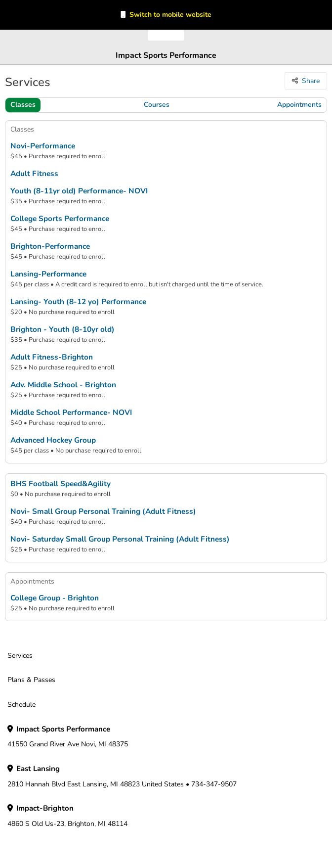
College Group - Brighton (55, 598)
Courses (157, 105)
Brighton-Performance (50, 246)
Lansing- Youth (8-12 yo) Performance (78, 302)
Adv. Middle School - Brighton (63, 385)
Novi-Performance (43, 146)
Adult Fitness (34, 174)
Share (311, 81)
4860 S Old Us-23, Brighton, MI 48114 (67, 816)
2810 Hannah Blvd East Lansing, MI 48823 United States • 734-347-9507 (122, 777)
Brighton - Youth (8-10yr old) (62, 329)
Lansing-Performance (48, 274)
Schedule (21, 705)
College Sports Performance (60, 219)
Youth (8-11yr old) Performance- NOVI (79, 191)
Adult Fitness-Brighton (52, 357)
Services (20, 656)
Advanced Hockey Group (53, 440)
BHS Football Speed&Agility (61, 484)
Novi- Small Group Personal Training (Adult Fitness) (103, 511)
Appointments (299, 105)
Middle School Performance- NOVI (71, 412)
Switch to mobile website (170, 15)
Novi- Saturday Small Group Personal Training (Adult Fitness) (120, 539)
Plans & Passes (31, 680)
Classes (23, 105)
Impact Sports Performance (166, 55)
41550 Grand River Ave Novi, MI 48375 (68, 737)
